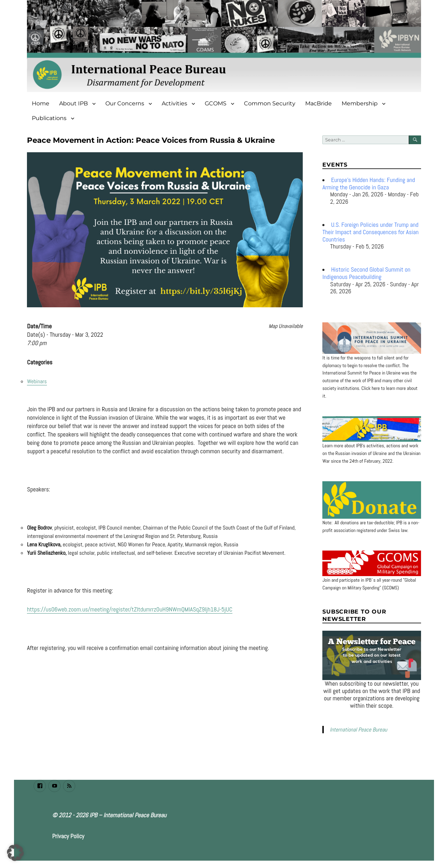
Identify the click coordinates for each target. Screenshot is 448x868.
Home (41, 103)
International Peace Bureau (358, 730)
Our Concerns (125, 103)
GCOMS (216, 103)
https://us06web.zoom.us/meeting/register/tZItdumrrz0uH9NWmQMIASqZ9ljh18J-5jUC (130, 609)
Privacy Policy (68, 836)
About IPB (73, 103)
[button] (15, 853)
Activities (174, 103)
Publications (49, 118)
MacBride (318, 103)
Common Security (270, 103)
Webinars (37, 381)
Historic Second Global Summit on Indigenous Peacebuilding (366, 273)
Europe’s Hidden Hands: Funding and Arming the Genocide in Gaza (369, 184)
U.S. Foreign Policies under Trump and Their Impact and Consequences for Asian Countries (370, 232)
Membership (360, 103)
